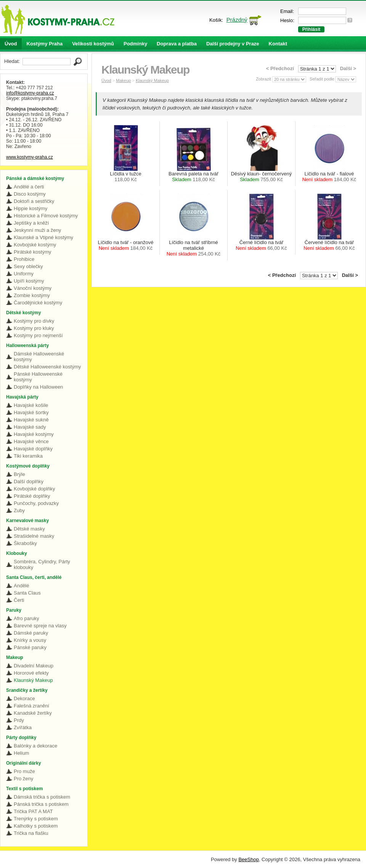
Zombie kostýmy (32, 295)
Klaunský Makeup (33, 680)
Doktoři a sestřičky (34, 201)
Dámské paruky (31, 633)
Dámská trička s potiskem (42, 797)
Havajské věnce (31, 441)
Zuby (19, 510)
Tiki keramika (28, 456)
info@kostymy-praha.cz (30, 93)
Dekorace (24, 698)
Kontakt (278, 44)
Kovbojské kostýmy (35, 245)
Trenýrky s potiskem (36, 819)
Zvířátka (23, 727)
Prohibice (24, 259)
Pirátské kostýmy (32, 252)
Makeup (123, 80)
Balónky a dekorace (35, 746)
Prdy (19, 720)
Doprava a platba (177, 44)
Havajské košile (31, 405)
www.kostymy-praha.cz (30, 157)
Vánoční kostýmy (33, 288)
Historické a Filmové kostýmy (46, 216)
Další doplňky (29, 481)
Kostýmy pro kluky (34, 328)
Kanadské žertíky (33, 713)
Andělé (21, 586)
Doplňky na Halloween (38, 387)
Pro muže (24, 771)
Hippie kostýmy (30, 208)
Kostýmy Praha (45, 44)
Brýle (19, 474)
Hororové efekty (31, 673)
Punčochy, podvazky (36, 503)
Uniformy (24, 274)
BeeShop (249, 859)
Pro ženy (23, 779)
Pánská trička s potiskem (41, 804)
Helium (21, 753)
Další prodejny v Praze (233, 44)
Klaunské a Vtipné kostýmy (43, 237)
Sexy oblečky (28, 266)
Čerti (19, 600)
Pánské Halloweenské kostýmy (38, 377)
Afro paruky (26, 618)
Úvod (11, 44)
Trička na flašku (31, 833)
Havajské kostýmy (34, 434)
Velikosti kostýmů (93, 44)
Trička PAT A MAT (33, 811)
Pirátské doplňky (32, 496)
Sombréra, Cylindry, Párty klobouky (42, 564)
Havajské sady (30, 427)
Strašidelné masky (34, 536)
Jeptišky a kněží (31, 223)
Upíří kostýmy (29, 281)
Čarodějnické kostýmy (38, 303)
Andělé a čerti (29, 187)
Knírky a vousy (30, 640)
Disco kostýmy (30, 194)
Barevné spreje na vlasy (40, 626)
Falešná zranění (31, 706)
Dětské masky (29, 529)
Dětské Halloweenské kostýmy (47, 367)
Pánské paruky (30, 647)
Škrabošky (25, 543)
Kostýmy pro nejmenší (38, 335)
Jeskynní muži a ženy (37, 230)
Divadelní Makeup (34, 666)
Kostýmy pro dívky (34, 321)
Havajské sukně (31, 420)
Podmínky (135, 44)
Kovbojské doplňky (34, 489)
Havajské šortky (31, 412)
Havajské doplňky (33, 449)
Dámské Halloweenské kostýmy (39, 357)
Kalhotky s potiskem (36, 826)
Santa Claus (27, 593)
